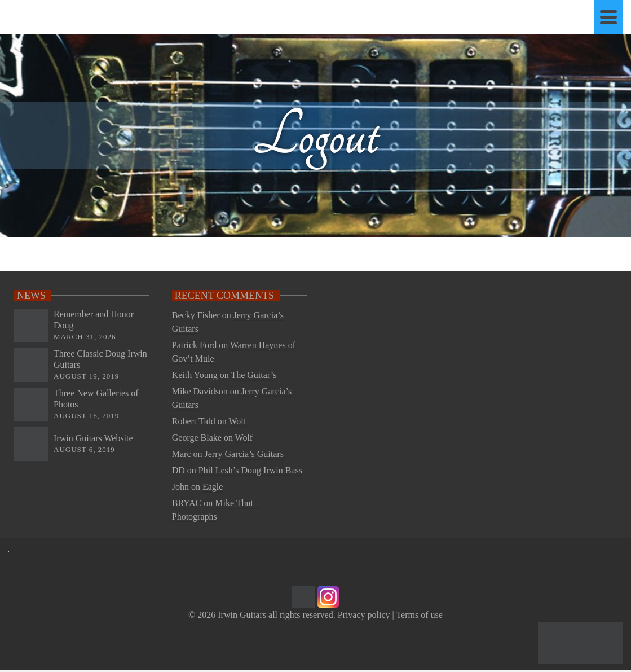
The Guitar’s (253, 375)
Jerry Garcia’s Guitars (244, 454)
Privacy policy (364, 615)
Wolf (237, 421)
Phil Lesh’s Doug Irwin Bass (250, 470)
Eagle (213, 487)
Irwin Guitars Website (93, 438)
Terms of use (419, 615)
